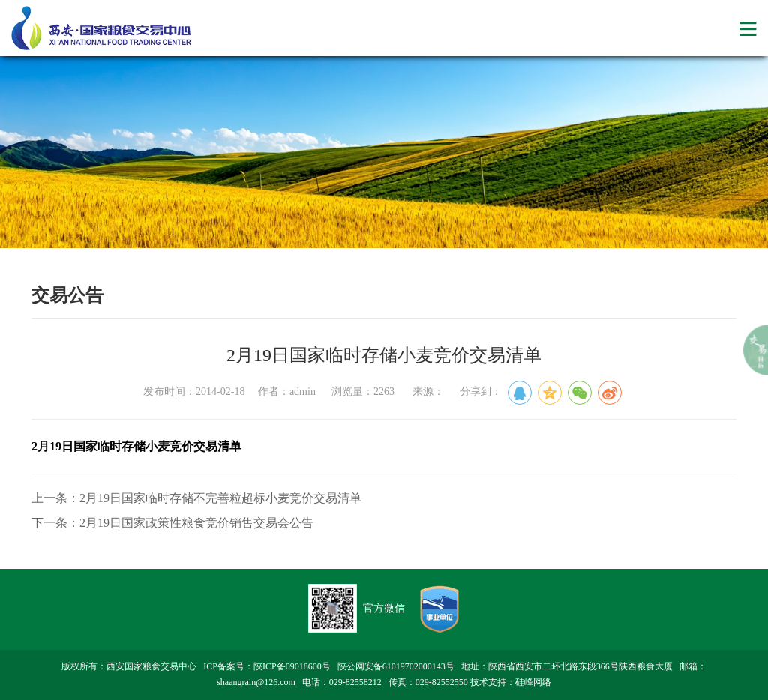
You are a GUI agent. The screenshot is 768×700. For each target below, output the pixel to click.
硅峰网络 (533, 682)
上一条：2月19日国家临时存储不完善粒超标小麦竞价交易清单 (196, 498)
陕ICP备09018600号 (292, 666)
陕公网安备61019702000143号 (396, 666)
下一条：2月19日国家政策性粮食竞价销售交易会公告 (172, 523)
